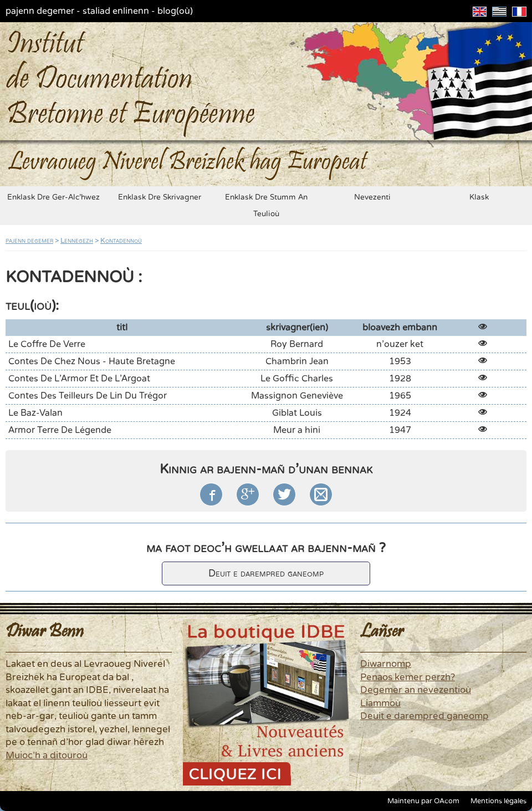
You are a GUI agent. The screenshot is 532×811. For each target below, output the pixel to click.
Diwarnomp (386, 664)
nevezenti (372, 197)
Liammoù (380, 703)
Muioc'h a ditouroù (47, 756)
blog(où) (175, 11)
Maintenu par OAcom (423, 801)
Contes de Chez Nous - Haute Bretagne (92, 361)
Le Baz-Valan (35, 413)
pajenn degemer (40, 11)
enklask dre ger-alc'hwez (53, 197)
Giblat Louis (297, 413)
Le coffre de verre (47, 344)
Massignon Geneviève (297, 396)
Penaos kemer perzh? (408, 677)
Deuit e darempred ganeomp (266, 573)
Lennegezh (77, 241)
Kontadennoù (121, 241)
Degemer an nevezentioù (416, 690)
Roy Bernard (297, 344)
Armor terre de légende (60, 430)
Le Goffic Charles (297, 379)
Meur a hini (297, 430)
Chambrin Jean (297, 361)
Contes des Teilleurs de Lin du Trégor (88, 396)
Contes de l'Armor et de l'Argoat (79, 379)
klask (479, 197)
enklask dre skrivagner (160, 197)
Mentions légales (498, 801)
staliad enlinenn (116, 11)
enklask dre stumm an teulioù (266, 206)
